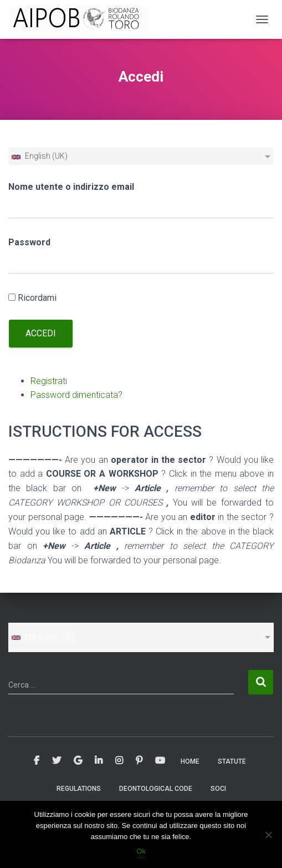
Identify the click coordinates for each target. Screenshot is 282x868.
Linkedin (99, 761)
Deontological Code (156, 789)
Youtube (160, 761)
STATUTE (232, 761)
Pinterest (139, 761)
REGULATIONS (79, 789)
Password (29, 242)
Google (78, 761)
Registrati (49, 381)
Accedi (41, 333)
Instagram (119, 761)
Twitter (57, 761)
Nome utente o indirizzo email (71, 187)
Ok (141, 851)
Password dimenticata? (76, 395)
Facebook (37, 761)
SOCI (218, 789)
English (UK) (39, 156)
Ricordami (37, 298)
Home (190, 761)
